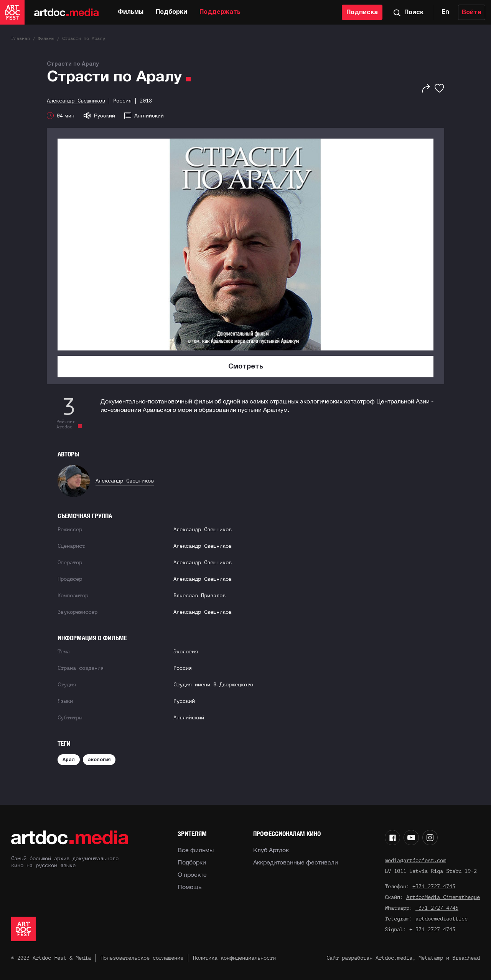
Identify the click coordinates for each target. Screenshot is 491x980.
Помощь (189, 887)
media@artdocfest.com (415, 860)
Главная (21, 38)
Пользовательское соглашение (142, 958)
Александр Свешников (125, 481)
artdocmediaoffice (442, 919)
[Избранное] (439, 88)
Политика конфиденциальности (234, 958)
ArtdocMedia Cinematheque (443, 897)
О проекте (192, 874)
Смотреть (246, 367)
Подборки (171, 12)
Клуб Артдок (271, 850)
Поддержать (220, 12)
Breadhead (466, 958)
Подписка (362, 13)
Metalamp (431, 958)
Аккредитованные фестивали (296, 862)
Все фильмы (196, 850)
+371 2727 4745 (434, 887)
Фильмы (131, 12)
